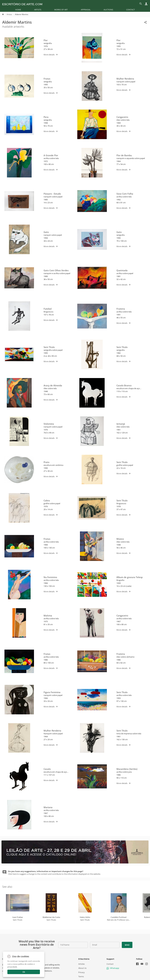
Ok (24, 972)
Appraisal (86, 10)
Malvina (48, 616)
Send (127, 945)
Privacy (82, 972)
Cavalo (47, 769)
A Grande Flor (51, 155)
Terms (81, 976)
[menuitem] (18, 10)
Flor (46, 40)
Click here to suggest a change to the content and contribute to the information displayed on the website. (54, 873)
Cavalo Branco (124, 385)
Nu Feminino (50, 577)
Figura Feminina (52, 692)
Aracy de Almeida (53, 385)
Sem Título (49, 347)
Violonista (49, 424)
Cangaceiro (122, 117)
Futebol (48, 309)
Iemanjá (121, 424)
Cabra (47, 500)
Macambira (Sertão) (127, 769)
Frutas (47, 79)
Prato (46, 462)
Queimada (122, 270)
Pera (46, 117)
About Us (82, 968)
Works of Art (61, 10)
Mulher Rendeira (125, 79)
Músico (120, 539)
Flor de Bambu (124, 155)
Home (18, 10)
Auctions (108, 10)
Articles (82, 964)
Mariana (48, 807)
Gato (46, 232)
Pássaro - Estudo (52, 194)
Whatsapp (113, 968)
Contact (130, 10)
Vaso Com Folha (125, 194)
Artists (38, 10)
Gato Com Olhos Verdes (56, 270)
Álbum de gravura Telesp (130, 577)
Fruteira (121, 309)
